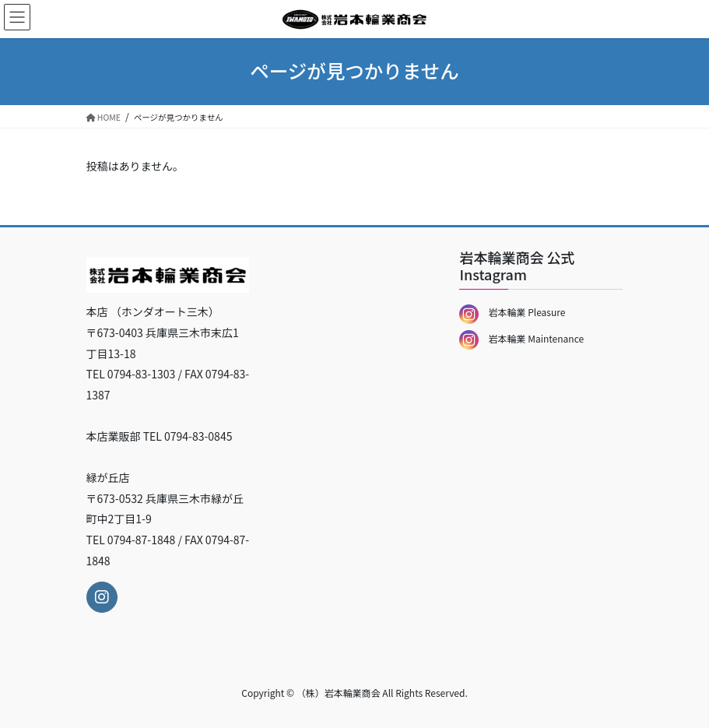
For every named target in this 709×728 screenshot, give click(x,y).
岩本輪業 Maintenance (521, 338)
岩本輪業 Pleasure (512, 312)
